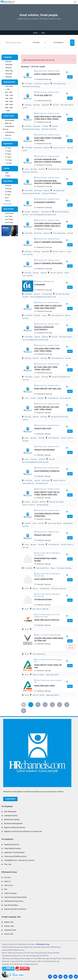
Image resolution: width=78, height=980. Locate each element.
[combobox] (37, 43)
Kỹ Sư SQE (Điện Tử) (43, 95)
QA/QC (25, 108)
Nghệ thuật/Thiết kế (52, 675)
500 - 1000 (7, 92)
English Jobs (9, 922)
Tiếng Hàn (7, 77)
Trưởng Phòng (8, 132)
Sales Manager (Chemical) (47, 471)
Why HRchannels (10, 812)
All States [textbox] (36, 42)
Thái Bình (45, 126)
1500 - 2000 (8, 98)
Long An (45, 315)
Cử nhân (6, 195)
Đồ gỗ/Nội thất (68, 523)
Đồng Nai (46, 84)
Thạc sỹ (6, 201)
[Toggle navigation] (75, 2)
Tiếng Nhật (7, 74)
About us (7, 881)
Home (35, 33)
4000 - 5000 (8, 108)
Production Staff (43, 429)
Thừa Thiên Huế (46, 212)
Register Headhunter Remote (15, 827)
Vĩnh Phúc (41, 438)
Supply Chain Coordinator (47, 74)
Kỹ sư (6, 198)
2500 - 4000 (8, 105)
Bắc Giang (34, 169)
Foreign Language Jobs (11, 917)
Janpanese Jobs (10, 930)
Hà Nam (33, 398)
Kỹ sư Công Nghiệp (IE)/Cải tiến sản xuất (43, 215)
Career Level (9, 116)
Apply (70, 77)
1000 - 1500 (8, 95)
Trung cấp (7, 189)
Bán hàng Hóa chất (42, 483)
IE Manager (40, 285)
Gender (6, 168)
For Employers (7, 839)
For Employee (7, 806)
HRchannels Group (9, 872)
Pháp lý (53, 568)
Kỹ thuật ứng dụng (42, 505)
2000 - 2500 (8, 102)
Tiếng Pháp (7, 65)
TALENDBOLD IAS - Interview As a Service (19, 860)
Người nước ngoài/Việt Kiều (31, 193)
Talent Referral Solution (13, 848)
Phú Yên (41, 523)
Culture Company (10, 893)
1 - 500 (6, 89)
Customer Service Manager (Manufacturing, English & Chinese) (48, 226)
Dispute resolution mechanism (15, 909)
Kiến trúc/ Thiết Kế (38, 675)
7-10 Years (7, 160)
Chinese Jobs (9, 926)
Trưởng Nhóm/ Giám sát (9, 128)
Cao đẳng (7, 192)
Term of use (8, 885)
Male (6, 173)
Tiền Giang (45, 377)
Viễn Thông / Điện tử (67, 105)
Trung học (7, 185)
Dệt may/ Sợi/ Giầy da (62, 212)
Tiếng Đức (7, 68)
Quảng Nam (35, 212)
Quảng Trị (37, 294)
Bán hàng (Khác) (67, 169)
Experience (8, 144)
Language (8, 57)
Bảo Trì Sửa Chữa (66, 398)
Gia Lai (35, 523)
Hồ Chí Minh (29, 84)
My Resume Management (13, 824)
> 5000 (6, 111)
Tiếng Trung (8, 71)
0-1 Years (7, 148)
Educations (8, 181)
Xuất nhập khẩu (45, 589)
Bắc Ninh (42, 169)
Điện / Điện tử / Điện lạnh (41, 609)
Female (6, 176)
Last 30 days (8, 222)
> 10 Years (7, 163)
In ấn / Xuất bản (28, 254)
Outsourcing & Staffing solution (15, 856)
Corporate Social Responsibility (15, 897)
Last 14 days (8, 219)
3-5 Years (7, 154)
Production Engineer (44, 450)
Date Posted (9, 209)
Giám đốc (7, 135)
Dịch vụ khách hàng (59, 84)
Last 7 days (7, 216)
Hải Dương (36, 105)
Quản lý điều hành (28, 483)
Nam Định (35, 502)
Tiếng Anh (7, 62)
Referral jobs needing (12, 820)
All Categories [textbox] (58, 42)
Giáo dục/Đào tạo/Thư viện (60, 417)
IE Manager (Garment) (45, 202)
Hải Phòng (28, 105)
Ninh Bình (41, 398)
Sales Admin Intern (44, 579)
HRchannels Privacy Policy (14, 901)
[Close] (74, 60)
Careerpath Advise (11, 816)
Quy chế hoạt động (11, 905)
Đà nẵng (27, 212)
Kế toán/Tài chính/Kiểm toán (61, 377)
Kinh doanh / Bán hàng (49, 129)
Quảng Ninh (45, 105)
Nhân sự (68, 315)
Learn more (10, 799)
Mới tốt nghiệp (8, 120)
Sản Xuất (56, 105)
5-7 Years (7, 157)
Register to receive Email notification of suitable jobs (23, 831)
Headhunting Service (12, 845)
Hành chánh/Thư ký (57, 315)
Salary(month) (9, 82)
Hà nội (27, 169)
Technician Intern (43, 600)
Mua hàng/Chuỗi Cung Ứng (31, 86)
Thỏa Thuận (8, 86)
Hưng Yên (44, 273)
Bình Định (28, 523)
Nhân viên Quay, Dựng (44, 686)
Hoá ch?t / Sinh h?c (59, 148)
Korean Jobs (9, 934)
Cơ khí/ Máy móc (53, 398)
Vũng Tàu (37, 337)
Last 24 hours (8, 213)
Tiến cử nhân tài (71, 647)
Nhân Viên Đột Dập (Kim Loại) (48, 389)
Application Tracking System (14, 852)
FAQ (6, 889)
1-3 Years (7, 151)
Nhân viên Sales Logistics (47, 620)
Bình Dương (38, 84)
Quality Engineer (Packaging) (48, 242)
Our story (7, 877)
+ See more (7, 138)
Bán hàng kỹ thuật (54, 169)
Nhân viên (7, 123)
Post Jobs (8, 864)
